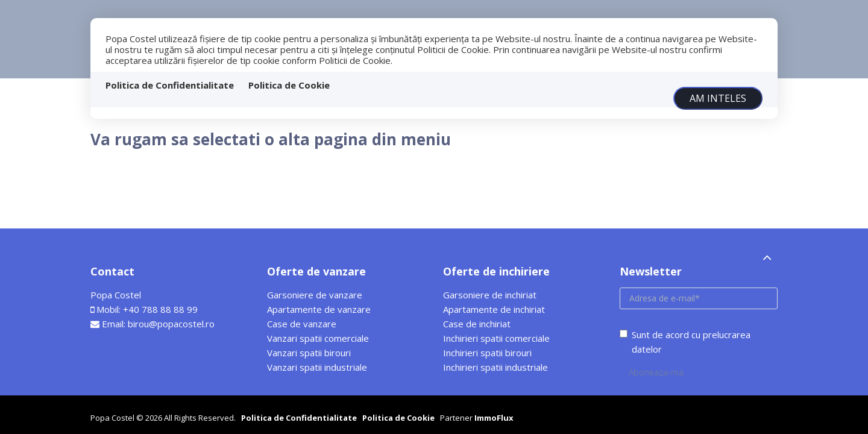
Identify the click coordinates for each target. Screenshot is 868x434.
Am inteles (718, 98)
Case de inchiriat (477, 324)
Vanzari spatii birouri (309, 353)
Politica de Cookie (289, 85)
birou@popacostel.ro (171, 324)
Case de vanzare (302, 324)
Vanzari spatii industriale (317, 367)
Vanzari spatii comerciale (318, 338)
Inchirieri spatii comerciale (496, 338)
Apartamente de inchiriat (494, 309)
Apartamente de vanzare (319, 309)
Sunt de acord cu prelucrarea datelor (685, 342)
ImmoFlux (494, 418)
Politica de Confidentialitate (170, 85)
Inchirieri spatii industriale (495, 367)
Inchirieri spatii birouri (487, 353)
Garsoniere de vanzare (315, 295)
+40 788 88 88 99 (160, 309)
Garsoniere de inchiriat (490, 295)
